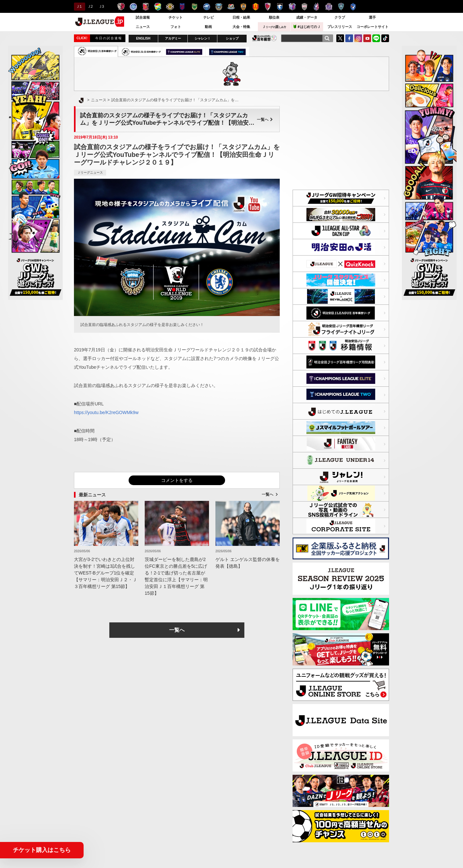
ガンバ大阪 (280, 7)
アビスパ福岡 (341, 7)
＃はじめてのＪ (307, 27)
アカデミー (173, 38)
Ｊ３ (101, 6)
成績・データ (307, 17)
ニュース (143, 27)
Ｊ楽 (274, 27)
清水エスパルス (243, 7)
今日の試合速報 (109, 38)
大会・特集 (241, 27)
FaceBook (349, 38)
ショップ (232, 38)
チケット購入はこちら (42, 850)
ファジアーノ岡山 (317, 7)
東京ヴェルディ (194, 7)
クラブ (340, 17)
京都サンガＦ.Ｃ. (268, 7)
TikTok (385, 38)
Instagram (358, 38)
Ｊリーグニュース (90, 172)
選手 (372, 17)
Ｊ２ (90, 6)
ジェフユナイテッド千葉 (158, 7)
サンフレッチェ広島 (329, 7)
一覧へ (265, 120)
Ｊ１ (79, 6)
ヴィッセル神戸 (304, 7)
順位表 (274, 17)
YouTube (367, 38)
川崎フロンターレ (219, 7)
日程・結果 (241, 17)
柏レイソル (170, 7)
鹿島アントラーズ (121, 7)
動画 (208, 27)
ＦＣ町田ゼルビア (207, 7)
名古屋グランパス (255, 7)
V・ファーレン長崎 (353, 7)
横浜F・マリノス (231, 7)
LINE (376, 38)
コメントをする (177, 480)
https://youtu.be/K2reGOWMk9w (106, 412)
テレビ (209, 17)
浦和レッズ (145, 7)
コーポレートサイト (372, 27)
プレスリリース (340, 27)
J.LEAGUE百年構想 (264, 38)
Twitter (340, 38)
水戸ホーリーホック (133, 7)
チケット (176, 17)
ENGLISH (143, 38)
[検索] (327, 38)
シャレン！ (203, 38)
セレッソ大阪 (292, 7)
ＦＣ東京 (182, 7)
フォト (176, 27)
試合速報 (143, 17)
